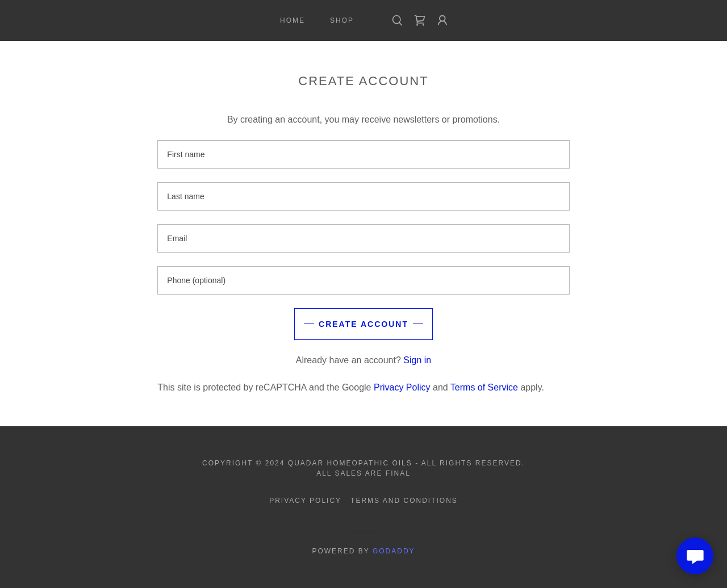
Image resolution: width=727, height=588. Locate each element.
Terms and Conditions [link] (404, 501)
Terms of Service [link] (484, 387)
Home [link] (293, 20)
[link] (420, 20)
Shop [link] (342, 20)
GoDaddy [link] (394, 551)
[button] (442, 20)
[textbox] (363, 154)
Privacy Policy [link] (402, 387)
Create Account (363, 324)
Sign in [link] (417, 360)
